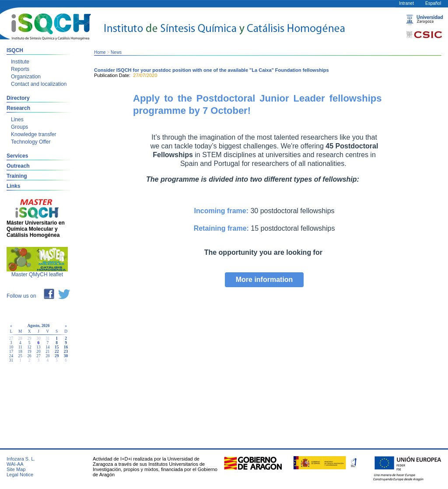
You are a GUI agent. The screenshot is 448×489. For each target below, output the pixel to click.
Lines (17, 120)
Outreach (18, 166)
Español (433, 3)
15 (57, 347)
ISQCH (15, 50)
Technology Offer (31, 142)
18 (20, 352)
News (116, 52)
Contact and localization (39, 84)
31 (11, 360)
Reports (20, 69)
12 (29, 347)
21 (47, 352)
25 (20, 356)
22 (57, 352)
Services (17, 156)
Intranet (406, 3)
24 (11, 356)
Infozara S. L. (21, 459)
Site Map (16, 469)
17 (11, 352)
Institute (20, 62)
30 (66, 356)
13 (38, 347)
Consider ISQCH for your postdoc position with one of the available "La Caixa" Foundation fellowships (212, 70)
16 (66, 347)
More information (264, 280)
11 (20, 347)
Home (100, 52)
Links (13, 186)
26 (29, 356)
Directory (18, 98)
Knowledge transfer (33, 134)
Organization (26, 77)
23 (66, 352)
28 (47, 356)
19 (29, 352)
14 (47, 347)
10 (11, 347)
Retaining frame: (221, 228)
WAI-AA (15, 464)
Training (17, 176)
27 (38, 356)
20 (38, 352)
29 (57, 356)
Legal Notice (20, 475)
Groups (19, 127)
